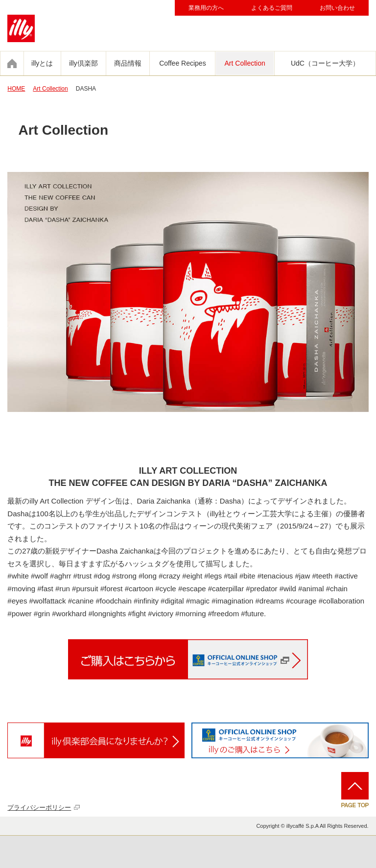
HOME (16, 89)
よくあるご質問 (272, 8)
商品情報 (128, 63)
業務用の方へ (206, 8)
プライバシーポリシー (39, 808)
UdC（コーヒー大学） (325, 63)
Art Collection (245, 63)
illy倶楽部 (83, 63)
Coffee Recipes (182, 63)
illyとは (42, 63)
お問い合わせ (337, 8)
